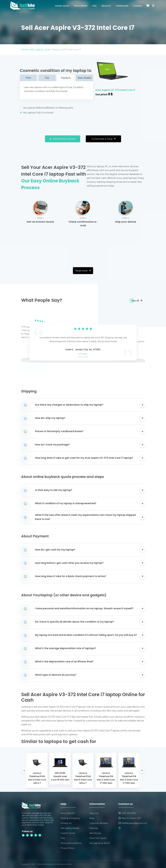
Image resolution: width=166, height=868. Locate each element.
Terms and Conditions (71, 843)
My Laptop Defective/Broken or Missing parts (56, 108)
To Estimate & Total (103, 139)
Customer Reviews (99, 823)
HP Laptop (83, 354)
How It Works (81, 6)
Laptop (39, 49)
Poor (28, 78)
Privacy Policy (67, 848)
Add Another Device (63, 139)
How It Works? (68, 813)
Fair (47, 78)
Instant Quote (62, 6)
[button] (28, 338)
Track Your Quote (98, 838)
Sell (32, 49)
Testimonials (122, 6)
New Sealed (84, 78)
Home (25, 49)
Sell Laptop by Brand (100, 843)
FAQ (94, 6)
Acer (48, 49)
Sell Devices (95, 833)
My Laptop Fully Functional (56, 113)
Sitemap (94, 828)
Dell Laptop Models (70, 828)
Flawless (66, 78)
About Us (106, 6)
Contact (138, 6)
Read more (83, 271)
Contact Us (66, 823)
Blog (92, 818)
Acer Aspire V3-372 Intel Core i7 (115, 90)
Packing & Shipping (70, 818)
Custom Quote (68, 833)
